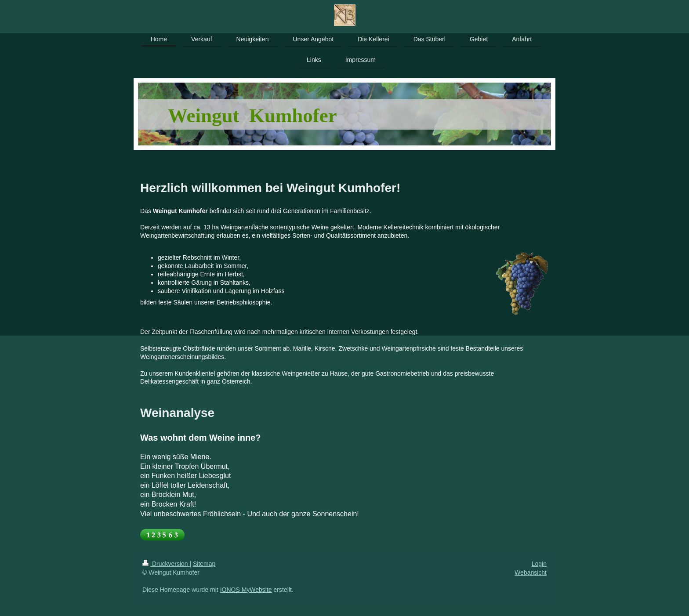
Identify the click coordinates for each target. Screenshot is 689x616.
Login (539, 564)
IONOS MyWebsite (246, 590)
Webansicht (531, 573)
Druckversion (166, 564)
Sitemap (204, 564)
